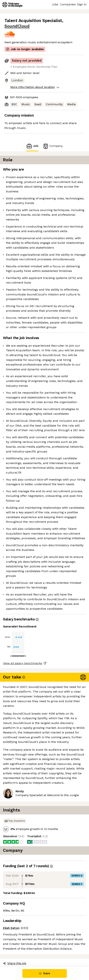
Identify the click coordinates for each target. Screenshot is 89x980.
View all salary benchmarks (23, 663)
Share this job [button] (15, 963)
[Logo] (12, 5)
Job (32, 146)
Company (53, 146)
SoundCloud (17, 26)
